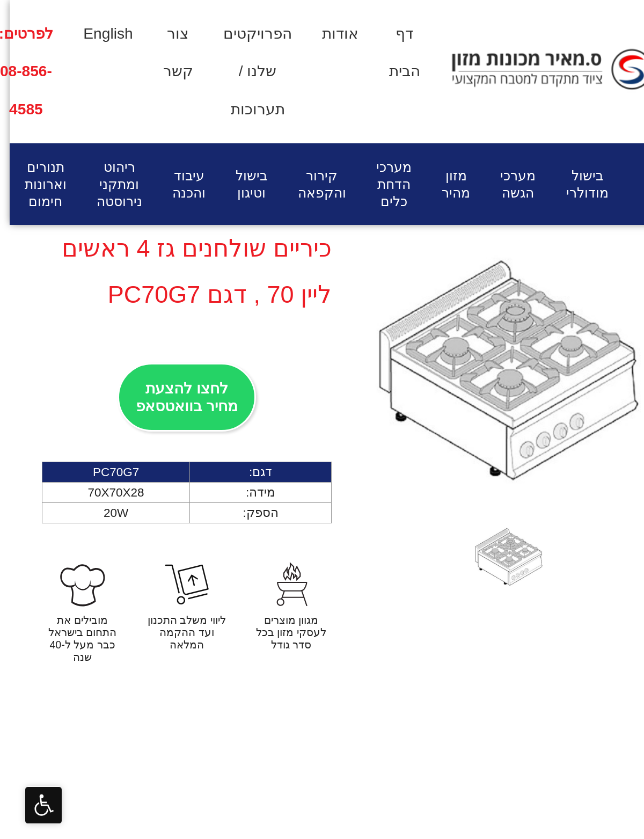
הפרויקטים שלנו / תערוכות (248, 71)
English (98, 34)
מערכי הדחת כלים (384, 184)
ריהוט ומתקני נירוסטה (110, 184)
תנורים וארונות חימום (36, 184)
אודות (331, 34)
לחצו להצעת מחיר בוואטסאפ (177, 397)
